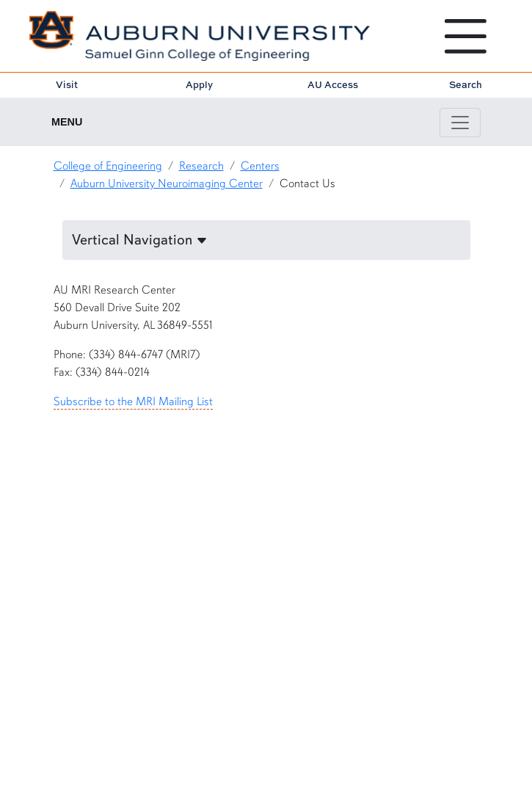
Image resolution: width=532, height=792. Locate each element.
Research (201, 166)
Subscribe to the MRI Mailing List (133, 402)
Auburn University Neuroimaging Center (167, 184)
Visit (67, 84)
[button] (266, 240)
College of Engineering (108, 166)
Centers (260, 166)
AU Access (333, 84)
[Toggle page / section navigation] (460, 123)
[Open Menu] (466, 36)
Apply (199, 84)
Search (466, 84)
